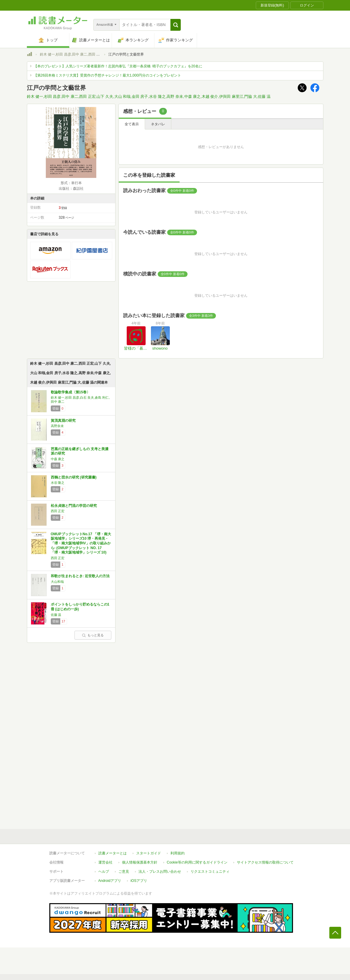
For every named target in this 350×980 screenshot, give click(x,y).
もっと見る (93, 635)
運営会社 (105, 862)
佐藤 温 (56, 615)
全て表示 (132, 124)
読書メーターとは (113, 853)
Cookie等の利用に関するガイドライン (197, 862)
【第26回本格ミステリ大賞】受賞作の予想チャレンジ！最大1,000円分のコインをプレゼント (107, 75)
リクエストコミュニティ (210, 872)
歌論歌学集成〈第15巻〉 (70, 392)
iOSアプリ (139, 881)
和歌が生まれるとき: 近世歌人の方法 (80, 576)
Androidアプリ (110, 881)
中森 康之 (58, 459)
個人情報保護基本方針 (140, 862)
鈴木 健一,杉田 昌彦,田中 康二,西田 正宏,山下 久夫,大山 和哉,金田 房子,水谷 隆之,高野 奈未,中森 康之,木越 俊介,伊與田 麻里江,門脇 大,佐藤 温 (149, 96)
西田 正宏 (58, 511)
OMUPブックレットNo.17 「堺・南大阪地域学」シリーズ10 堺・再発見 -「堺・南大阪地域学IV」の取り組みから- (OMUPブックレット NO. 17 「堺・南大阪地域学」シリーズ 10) (81, 543)
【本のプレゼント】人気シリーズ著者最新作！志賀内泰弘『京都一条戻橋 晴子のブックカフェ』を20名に (118, 66)
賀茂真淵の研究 (63, 421)
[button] (176, 25)
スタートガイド (149, 853)
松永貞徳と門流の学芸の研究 (74, 506)
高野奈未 (57, 426)
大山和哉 (57, 582)
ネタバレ (158, 124)
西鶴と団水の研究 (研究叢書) (74, 477)
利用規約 (178, 853)
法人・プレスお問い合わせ (160, 872)
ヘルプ (104, 872)
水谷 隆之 (58, 483)
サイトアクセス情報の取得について (265, 862)
